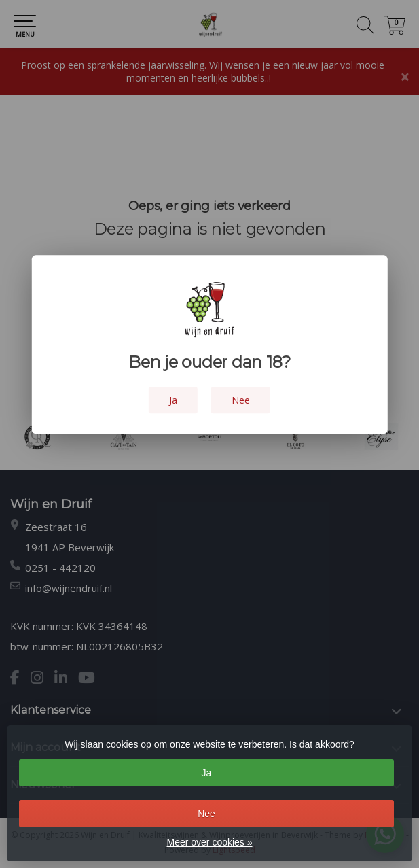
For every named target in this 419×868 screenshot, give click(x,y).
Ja (207, 773)
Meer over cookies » (209, 842)
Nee (206, 814)
